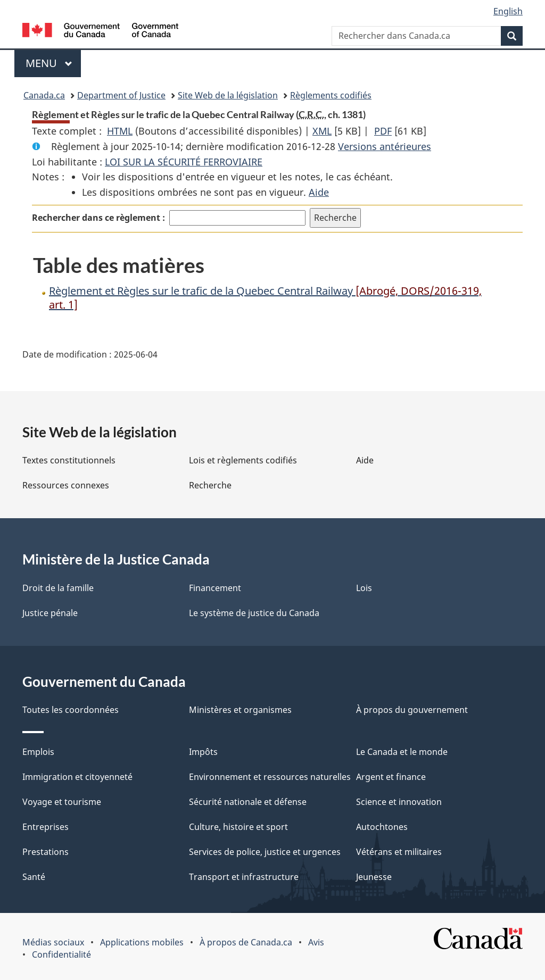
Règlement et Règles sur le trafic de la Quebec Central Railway (265, 298)
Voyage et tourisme (62, 802)
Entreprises (46, 827)
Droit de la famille (58, 588)
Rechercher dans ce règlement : (98, 218)
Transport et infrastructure (244, 877)
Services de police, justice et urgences (265, 852)
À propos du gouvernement (412, 710)
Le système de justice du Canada (254, 613)
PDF (383, 131)
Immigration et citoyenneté (77, 777)
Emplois (38, 752)
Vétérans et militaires (399, 852)
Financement (215, 588)
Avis (316, 942)
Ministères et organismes (240, 710)
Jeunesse (374, 877)
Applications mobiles (142, 942)
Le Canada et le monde (402, 752)
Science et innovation (399, 802)
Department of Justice (121, 95)
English (508, 11)
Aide (319, 192)
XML (322, 131)
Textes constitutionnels (69, 460)
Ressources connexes (66, 485)
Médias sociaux (53, 942)
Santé (34, 877)
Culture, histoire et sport (238, 827)
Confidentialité (61, 954)
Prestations (46, 852)
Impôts (203, 752)
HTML (120, 131)
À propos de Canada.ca (246, 942)
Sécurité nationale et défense (248, 802)
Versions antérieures (385, 146)
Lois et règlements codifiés (243, 460)
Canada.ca (44, 95)
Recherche (210, 485)
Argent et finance (391, 777)
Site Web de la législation (228, 95)
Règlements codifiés (331, 95)
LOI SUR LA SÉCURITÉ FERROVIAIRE (184, 162)
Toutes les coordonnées (71, 710)
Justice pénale (50, 613)
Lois (364, 588)
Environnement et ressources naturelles (270, 777)
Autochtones (382, 827)
